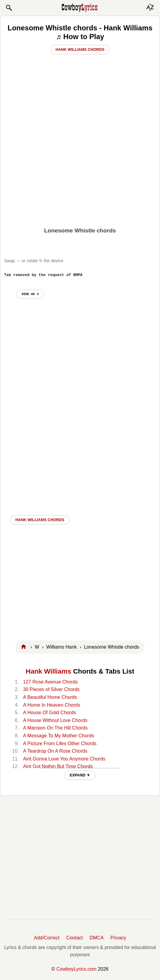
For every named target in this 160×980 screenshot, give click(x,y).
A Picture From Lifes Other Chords (60, 743)
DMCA (97, 938)
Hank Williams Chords (80, 49)
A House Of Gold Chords (50, 713)
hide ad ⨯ (30, 294)
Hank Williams (49, 671)
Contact (75, 938)
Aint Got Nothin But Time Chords (58, 766)
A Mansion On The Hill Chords (55, 728)
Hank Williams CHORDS (40, 520)
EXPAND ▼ (80, 775)
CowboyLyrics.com (77, 969)
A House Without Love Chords (55, 720)
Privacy (118, 938)
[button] (9, 8)
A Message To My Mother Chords (59, 736)
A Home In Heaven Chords (52, 705)
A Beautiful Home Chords (50, 697)
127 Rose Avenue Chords (50, 682)
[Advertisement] (80, 177)
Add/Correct (47, 938)
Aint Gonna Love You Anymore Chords (64, 759)
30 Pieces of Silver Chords (51, 689)
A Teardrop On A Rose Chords (55, 751)
